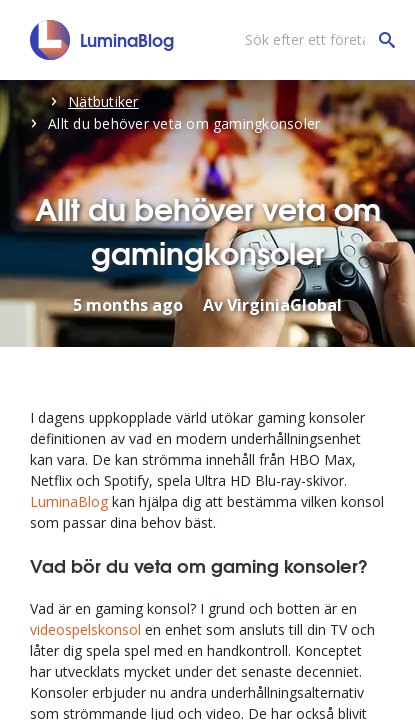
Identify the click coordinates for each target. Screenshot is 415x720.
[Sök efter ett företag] (315, 40)
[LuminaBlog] (102, 40)
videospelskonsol (85, 629)
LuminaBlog (69, 501)
